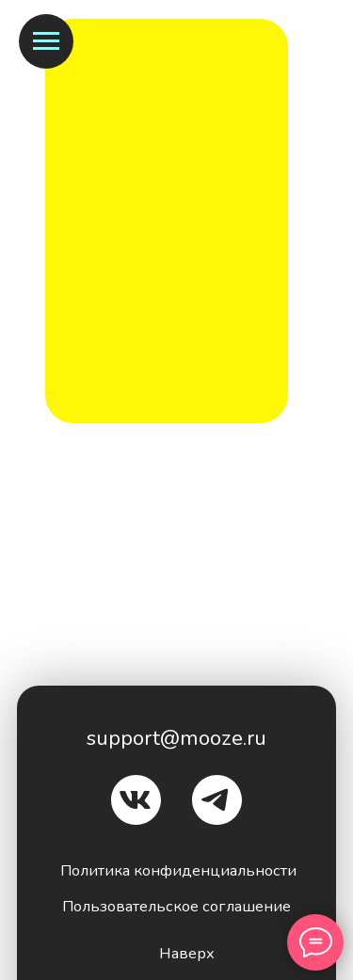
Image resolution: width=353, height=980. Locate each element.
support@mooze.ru (176, 738)
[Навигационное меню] (46, 41)
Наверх (187, 953)
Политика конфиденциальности (178, 870)
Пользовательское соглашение (176, 906)
